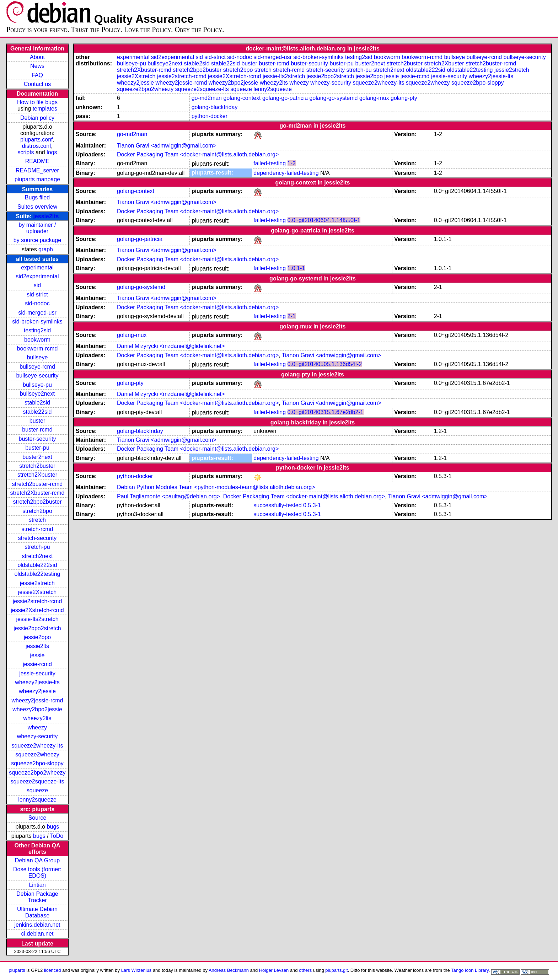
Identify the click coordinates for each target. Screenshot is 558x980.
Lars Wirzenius (136, 970)
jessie (37, 655)
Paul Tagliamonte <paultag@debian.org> (168, 496)
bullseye (37, 357)
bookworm (37, 340)
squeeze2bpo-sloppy (37, 763)
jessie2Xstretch (37, 592)
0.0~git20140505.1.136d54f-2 (325, 364)
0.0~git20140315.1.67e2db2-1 (326, 412)
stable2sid (37, 403)
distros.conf (37, 146)
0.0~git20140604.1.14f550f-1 (324, 220)
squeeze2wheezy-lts (37, 746)
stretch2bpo (37, 511)
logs (52, 152)
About (37, 57)
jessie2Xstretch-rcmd (37, 610)
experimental (37, 267)
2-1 (292, 316)
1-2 (292, 163)
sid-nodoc (37, 303)
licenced (53, 970)
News (37, 66)
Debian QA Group (37, 860)
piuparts (17, 970)
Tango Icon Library (470, 970)
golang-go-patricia (285, 98)
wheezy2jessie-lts (37, 682)
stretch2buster (37, 466)
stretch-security (37, 538)
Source (37, 818)
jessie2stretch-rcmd (37, 601)
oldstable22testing (37, 574)
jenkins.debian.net (37, 925)
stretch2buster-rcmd (37, 484)
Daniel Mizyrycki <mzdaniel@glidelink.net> (171, 346)
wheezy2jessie (37, 691)
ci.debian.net (37, 934)
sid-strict (37, 294)
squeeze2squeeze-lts (37, 781)
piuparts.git (336, 970)
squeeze (37, 790)
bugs (53, 827)
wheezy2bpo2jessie (37, 709)
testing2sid (37, 330)
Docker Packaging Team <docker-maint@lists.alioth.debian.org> (198, 154)
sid (37, 285)
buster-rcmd (37, 430)
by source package (37, 240)
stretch (37, 520)
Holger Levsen (274, 970)
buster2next (37, 457)
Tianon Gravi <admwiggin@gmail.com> (167, 146)
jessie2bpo (37, 637)
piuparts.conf (37, 140)
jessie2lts (46, 216)
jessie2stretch (37, 583)
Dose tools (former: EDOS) (37, 872)
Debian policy (37, 118)
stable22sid (37, 412)
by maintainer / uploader (37, 228)
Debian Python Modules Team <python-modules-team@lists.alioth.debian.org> (216, 487)
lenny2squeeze (37, 800)
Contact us (37, 84)
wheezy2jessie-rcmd (37, 700)
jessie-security (37, 673)
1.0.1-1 (296, 268)
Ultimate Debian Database (37, 912)
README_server (37, 170)
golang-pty (404, 98)
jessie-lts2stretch (37, 619)
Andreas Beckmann (229, 970)
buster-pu (37, 448)
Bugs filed (37, 197)
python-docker (210, 116)
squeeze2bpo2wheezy (37, 773)
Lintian (37, 885)
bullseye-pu (37, 385)
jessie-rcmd (37, 664)
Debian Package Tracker (37, 897)
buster (37, 421)
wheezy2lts (37, 718)
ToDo (57, 836)
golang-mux (374, 98)
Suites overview (37, 207)
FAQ (37, 75)
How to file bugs (37, 102)
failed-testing (270, 163)
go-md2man (207, 98)
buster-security (37, 439)
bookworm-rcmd (37, 349)
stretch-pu (37, 547)
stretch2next (37, 556)
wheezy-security (37, 736)
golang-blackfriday (215, 107)
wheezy (37, 727)
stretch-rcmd (37, 529)
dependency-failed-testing (286, 173)
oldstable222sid (37, 565)
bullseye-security (37, 376)
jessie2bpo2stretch (37, 628)
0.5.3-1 (312, 505)
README (37, 161)
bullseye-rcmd (37, 367)
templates (45, 109)
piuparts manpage (37, 179)
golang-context (242, 98)
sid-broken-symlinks (37, 322)
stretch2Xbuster (37, 475)
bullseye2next (37, 394)
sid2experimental (37, 276)
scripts (26, 152)
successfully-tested (277, 505)
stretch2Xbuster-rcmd (37, 493)
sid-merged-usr (37, 313)
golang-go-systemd (333, 98)
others (305, 970)
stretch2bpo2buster (37, 502)
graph (46, 249)
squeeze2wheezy (37, 754)
